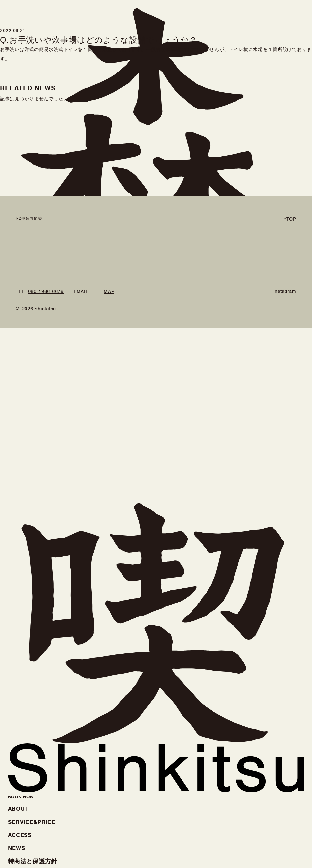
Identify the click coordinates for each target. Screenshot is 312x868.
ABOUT (18, 809)
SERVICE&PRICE (32, 822)
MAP (109, 292)
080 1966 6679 (46, 292)
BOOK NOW (21, 797)
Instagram (285, 291)
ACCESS (20, 835)
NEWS (17, 848)
